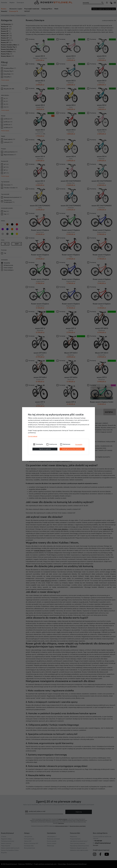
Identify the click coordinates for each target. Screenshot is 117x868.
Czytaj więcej (33, 436)
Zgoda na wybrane (45, 449)
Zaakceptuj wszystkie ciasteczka (72, 449)
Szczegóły (79, 444)
